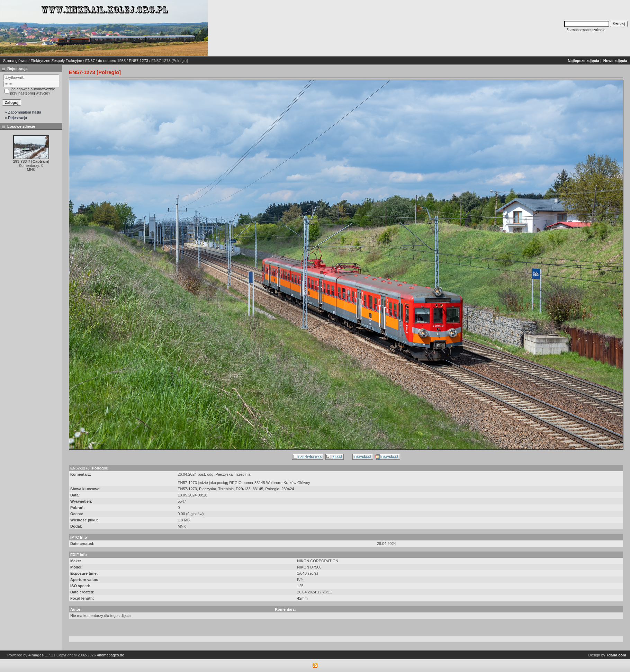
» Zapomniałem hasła (23, 112)
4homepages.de (111, 655)
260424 (288, 489)
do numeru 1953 (112, 61)
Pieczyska (208, 489)
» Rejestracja (16, 118)
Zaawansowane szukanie (586, 30)
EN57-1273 (138, 61)
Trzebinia (226, 489)
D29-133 (243, 489)
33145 (258, 489)
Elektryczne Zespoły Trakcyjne (57, 61)
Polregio (272, 489)
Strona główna (15, 61)
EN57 (90, 61)
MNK (182, 526)
